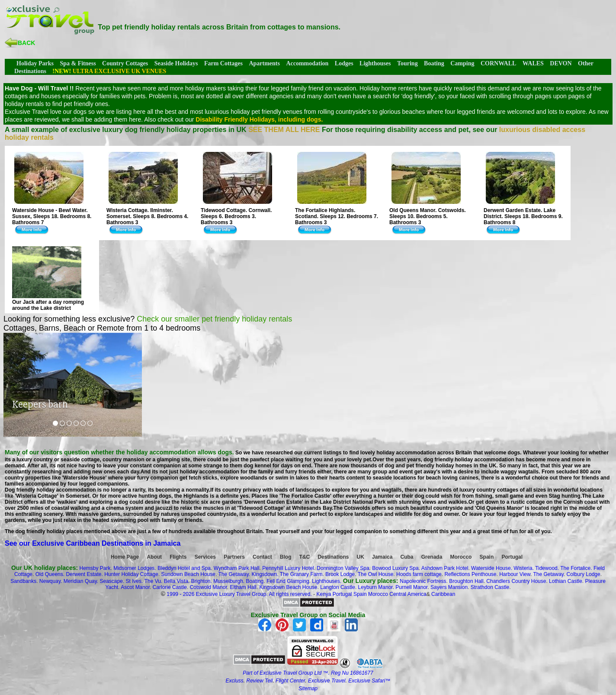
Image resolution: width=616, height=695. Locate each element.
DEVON (561, 63)
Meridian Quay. (81, 581)
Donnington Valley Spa (343, 568)
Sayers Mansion (449, 587)
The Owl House (376, 574)
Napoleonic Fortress (423, 581)
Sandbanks (23, 581)
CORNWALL (498, 63)
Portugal (512, 557)
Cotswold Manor (209, 587)
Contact (262, 557)
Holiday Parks (35, 63)
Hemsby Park (95, 568)
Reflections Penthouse (470, 574)
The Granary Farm (301, 574)
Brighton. (202, 581)
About (154, 557)
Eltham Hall (243, 587)
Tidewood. (547, 568)
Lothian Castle (566, 581)
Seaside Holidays (176, 63)
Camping (462, 63)
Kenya (324, 594)
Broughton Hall (466, 581)
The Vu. (154, 581)
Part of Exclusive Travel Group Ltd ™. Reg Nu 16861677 (308, 673)
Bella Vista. (177, 581)
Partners (234, 557)
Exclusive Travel (327, 681)
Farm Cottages (223, 63)
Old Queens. (50, 574)
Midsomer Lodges (134, 568)
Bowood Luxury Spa (395, 568)
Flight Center (290, 681)
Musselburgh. (229, 581)
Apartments (264, 63)
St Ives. (135, 581)
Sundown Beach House (188, 574)
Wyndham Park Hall (237, 568)
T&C (305, 557)
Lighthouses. (327, 581)
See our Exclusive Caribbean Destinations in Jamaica (93, 543)
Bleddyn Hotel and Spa (184, 568)
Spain (487, 557)
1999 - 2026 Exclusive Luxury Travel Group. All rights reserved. (239, 594)
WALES (533, 63)
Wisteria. (524, 568)
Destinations (333, 557)
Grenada (432, 557)
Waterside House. (492, 568)
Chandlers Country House (516, 581)
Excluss (234, 681)
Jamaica (382, 557)
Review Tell (259, 681)
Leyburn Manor (375, 587)
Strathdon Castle (490, 587)
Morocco (461, 557)
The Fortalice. (576, 568)
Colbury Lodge (584, 574)
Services (205, 557)
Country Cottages (125, 63)
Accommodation (307, 63)
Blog (286, 557)
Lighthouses (375, 63)
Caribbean (443, 594)
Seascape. (112, 581)
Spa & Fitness (78, 63)
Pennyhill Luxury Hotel (288, 568)
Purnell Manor (411, 587)
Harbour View (515, 574)
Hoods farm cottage (419, 574)
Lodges (344, 63)
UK (361, 557)
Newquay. (51, 581)
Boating (434, 63)
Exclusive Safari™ (369, 681)
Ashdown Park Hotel (445, 568)
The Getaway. (234, 574)
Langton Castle (338, 587)
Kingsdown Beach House (288, 587)
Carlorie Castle (170, 587)
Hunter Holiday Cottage (131, 574)
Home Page (125, 557)
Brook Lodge (340, 574)
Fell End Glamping (288, 581)
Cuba (407, 557)
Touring (407, 63)
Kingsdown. (265, 574)
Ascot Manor (135, 587)
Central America (408, 594)
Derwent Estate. (84, 574)
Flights (178, 557)
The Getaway (548, 574)
